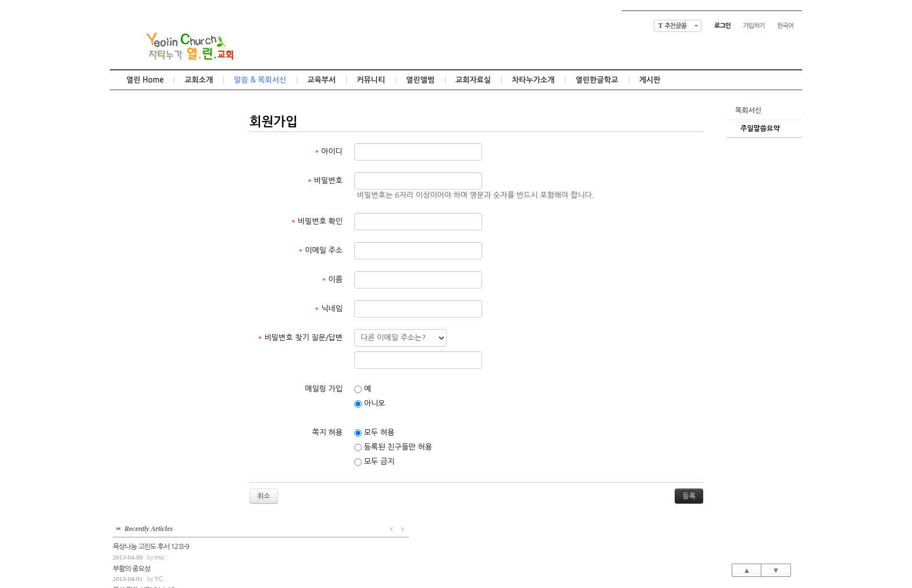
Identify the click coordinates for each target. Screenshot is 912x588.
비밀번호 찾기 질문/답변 (300, 338)
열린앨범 (420, 80)
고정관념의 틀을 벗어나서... (149, 219)
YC (158, 164)
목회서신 (748, 111)
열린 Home (145, 80)
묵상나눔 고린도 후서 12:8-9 (151, 131)
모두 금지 (374, 462)
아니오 (370, 404)
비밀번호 (325, 181)
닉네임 (329, 309)
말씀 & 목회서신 (260, 80)
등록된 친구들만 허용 (393, 447)
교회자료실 (473, 80)
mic (159, 142)
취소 (264, 496)
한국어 (785, 26)
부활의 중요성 (131, 153)
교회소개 (199, 80)
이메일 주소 (320, 250)
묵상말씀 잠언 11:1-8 (141, 197)
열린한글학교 (596, 80)
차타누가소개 (533, 80)
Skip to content (456, 10)
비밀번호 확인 (317, 221)
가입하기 (754, 26)
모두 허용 (374, 433)
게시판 (650, 80)
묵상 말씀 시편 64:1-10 (144, 175)
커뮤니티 (371, 80)
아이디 (329, 152)
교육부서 (321, 80)
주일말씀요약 (760, 129)
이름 (332, 279)
